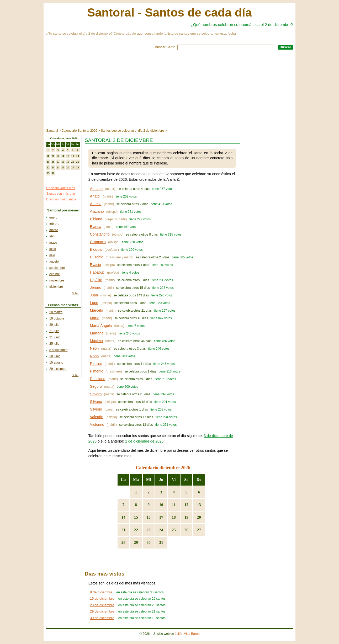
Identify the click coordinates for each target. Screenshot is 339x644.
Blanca (96, 227)
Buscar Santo (165, 47)
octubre (55, 274)
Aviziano (97, 211)
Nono (94, 356)
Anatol (95, 196)
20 (199, 517)
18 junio (55, 356)
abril (52, 236)
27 (199, 530)
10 (161, 505)
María (95, 318)
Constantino (100, 234)
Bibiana (96, 219)
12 (186, 505)
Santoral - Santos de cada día (169, 12)
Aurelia (96, 204)
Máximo (96, 341)
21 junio (55, 337)
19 (186, 517)
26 (186, 530)
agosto (54, 262)
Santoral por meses (63, 210)
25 (174, 530)
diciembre (56, 287)
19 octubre (57, 318)
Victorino (97, 424)
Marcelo (97, 310)
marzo (54, 230)
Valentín (97, 417)
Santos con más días (61, 194)
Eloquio (96, 249)
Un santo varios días (60, 188)
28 (123, 542)
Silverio (96, 409)
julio (52, 255)
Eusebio (97, 257)
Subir (75, 293)
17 (161, 517)
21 (123, 530)
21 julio (54, 331)
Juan (94, 295)
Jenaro (96, 288)
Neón (94, 348)
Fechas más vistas (63, 305)
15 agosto (56, 363)
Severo (96, 394)
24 (161, 530)
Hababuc (97, 272)
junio (53, 249)
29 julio (54, 325)
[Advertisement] (169, 90)
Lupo (94, 303)
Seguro (96, 386)
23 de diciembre (102, 605)
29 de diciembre (102, 611)
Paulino (96, 364)
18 (174, 517)
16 (149, 517)
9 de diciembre (101, 592)
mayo (53, 243)
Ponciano (98, 379)
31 (161, 542)
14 (123, 517)
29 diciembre (58, 369)
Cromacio (98, 242)
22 (136, 530)
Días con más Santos (61, 199)
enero (53, 217)
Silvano (96, 402)
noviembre (57, 280)
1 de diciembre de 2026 (144, 441)
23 (149, 530)
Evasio (96, 265)
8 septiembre (58, 350)
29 (136, 542)
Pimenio (97, 371)
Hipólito (96, 280)
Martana (97, 333)
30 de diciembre (102, 618)
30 (149, 542)
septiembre (57, 268)
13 (199, 505)
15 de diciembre (102, 598)
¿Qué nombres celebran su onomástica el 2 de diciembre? (242, 25)
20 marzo (56, 312)
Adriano (96, 189)
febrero (54, 224)
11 (174, 505)
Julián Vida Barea (187, 634)
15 (136, 517)
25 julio (54, 344)
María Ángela (101, 326)
